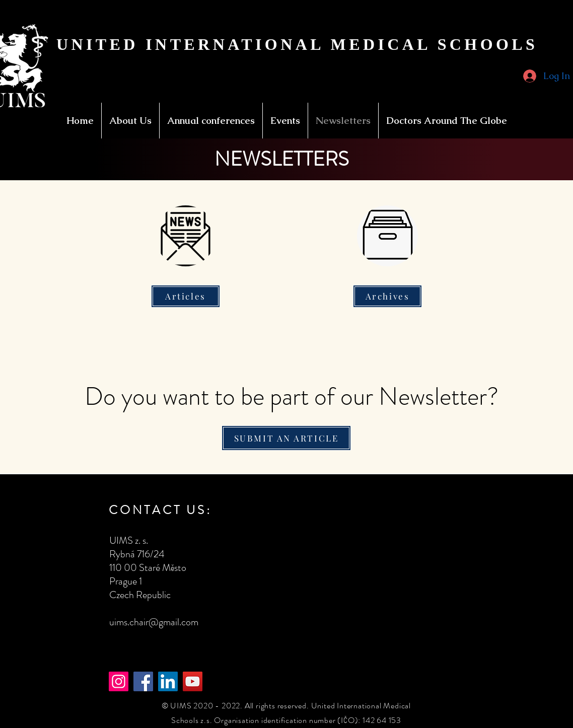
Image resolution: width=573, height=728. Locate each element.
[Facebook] (143, 681)
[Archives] (387, 296)
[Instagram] (119, 681)
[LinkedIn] (168, 681)
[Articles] (186, 296)
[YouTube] (193, 681)
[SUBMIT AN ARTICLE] (286, 438)
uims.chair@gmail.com (154, 622)
